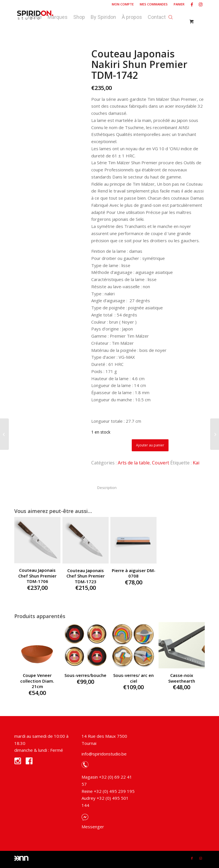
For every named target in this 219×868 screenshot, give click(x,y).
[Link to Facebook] (192, 4)
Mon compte (123, 4)
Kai (196, 463)
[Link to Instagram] (200, 4)
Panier (179, 4)
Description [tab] (107, 488)
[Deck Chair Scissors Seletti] (4, 434)
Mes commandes (154, 4)
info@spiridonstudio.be (104, 754)
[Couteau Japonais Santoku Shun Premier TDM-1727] (215, 434)
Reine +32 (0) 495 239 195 (108, 791)
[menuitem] (123, 4)
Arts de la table (134, 463)
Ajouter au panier (150, 445)
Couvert (161, 463)
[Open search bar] (171, 16)
